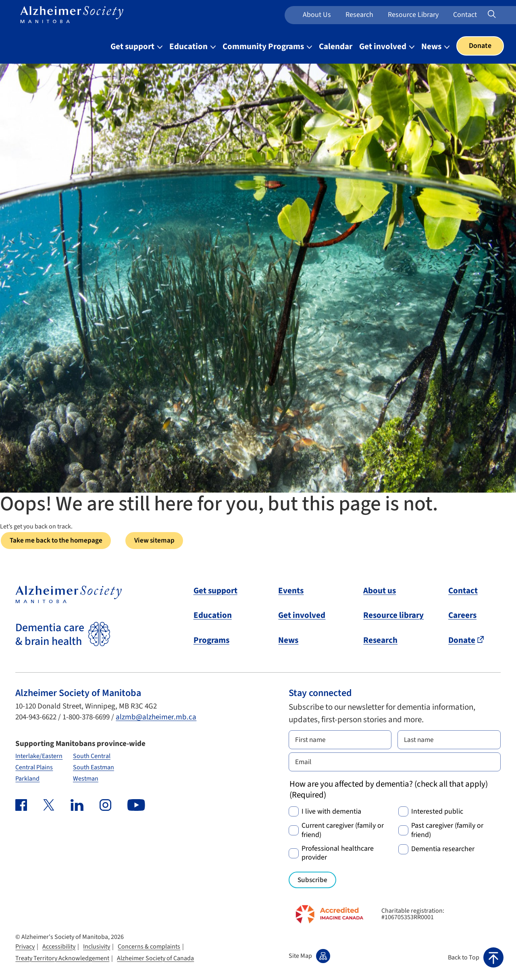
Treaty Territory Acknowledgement (62, 960)
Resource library (393, 616)
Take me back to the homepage (59, 541)
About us (317, 15)
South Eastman (94, 768)
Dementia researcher (443, 851)
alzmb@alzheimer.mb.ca (156, 718)
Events (291, 591)
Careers (462, 616)
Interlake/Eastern (39, 756)
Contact (465, 15)
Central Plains (34, 768)
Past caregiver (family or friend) (447, 832)
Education (213, 616)
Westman (86, 779)
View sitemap (162, 541)
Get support (215, 591)
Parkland (27, 779)
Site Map (309, 958)
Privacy (25, 948)
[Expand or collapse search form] (492, 15)
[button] (476, 957)
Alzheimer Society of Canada (155, 960)
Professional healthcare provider (338, 855)
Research (359, 15)
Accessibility (59, 948)
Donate (480, 46)
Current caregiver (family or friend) (343, 832)
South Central (92, 756)
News (288, 640)
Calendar (336, 46)
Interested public (437, 813)
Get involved (302, 616)
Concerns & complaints (149, 948)
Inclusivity (97, 948)
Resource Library (413, 15)
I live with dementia (331, 813)
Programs (211, 640)
